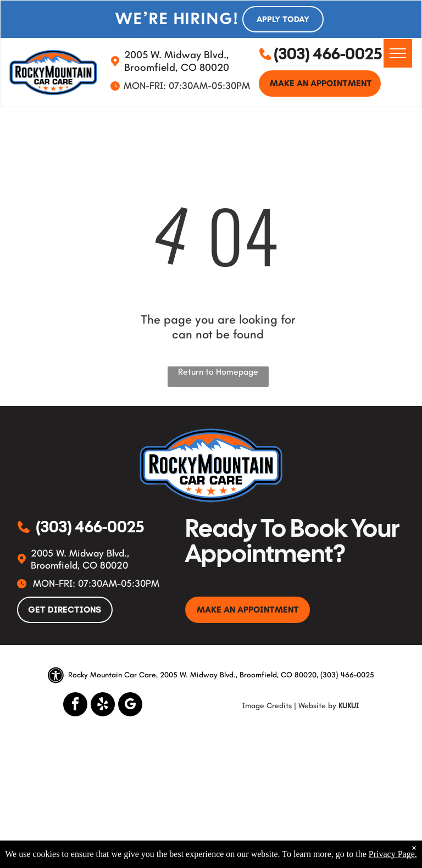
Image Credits (267, 706)
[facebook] (75, 706)
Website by (317, 706)
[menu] (398, 53)
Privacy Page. (393, 854)
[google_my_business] (130, 706)
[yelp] (103, 706)
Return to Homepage (218, 372)
